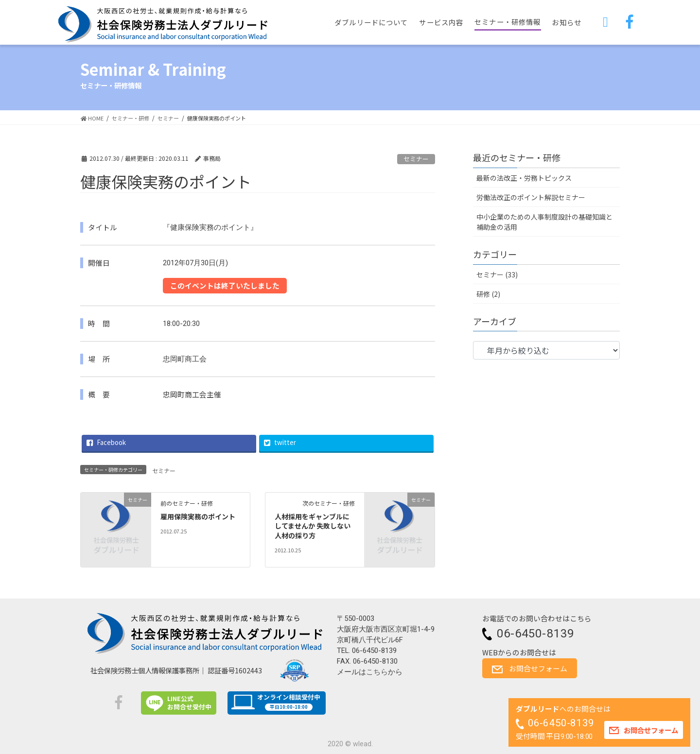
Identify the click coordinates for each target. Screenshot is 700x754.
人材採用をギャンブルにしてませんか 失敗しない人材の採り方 (313, 526)
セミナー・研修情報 (507, 22)
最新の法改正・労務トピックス (524, 178)
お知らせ (567, 22)
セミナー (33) (497, 274)
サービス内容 (441, 22)
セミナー (416, 159)
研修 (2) (488, 294)
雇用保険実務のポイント (198, 516)
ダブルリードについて (371, 22)
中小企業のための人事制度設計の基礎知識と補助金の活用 (544, 222)
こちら (377, 672)
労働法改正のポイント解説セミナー (531, 197)
